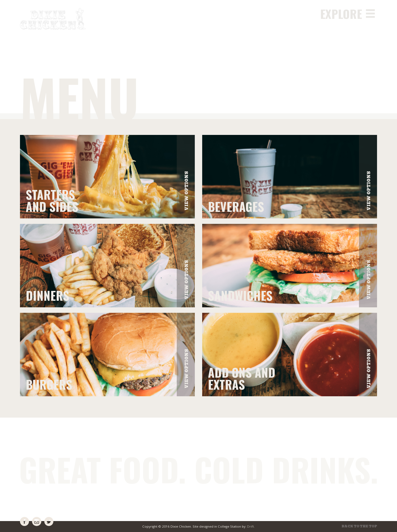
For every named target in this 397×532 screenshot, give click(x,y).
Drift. (251, 526)
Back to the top (359, 527)
